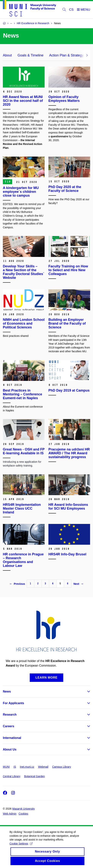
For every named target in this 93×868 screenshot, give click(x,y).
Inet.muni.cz (27, 767)
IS (15, 767)
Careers (9, 726)
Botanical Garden (34, 776)
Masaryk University (23, 809)
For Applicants (13, 703)
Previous (17, 584)
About (7, 55)
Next (78, 584)
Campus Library (62, 767)
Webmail (43, 767)
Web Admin (10, 814)
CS (71, 10)
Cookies (23, 814)
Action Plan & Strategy (66, 55)
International (12, 738)
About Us (10, 749)
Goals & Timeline (30, 55)
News (7, 691)
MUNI (6, 767)
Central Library (12, 776)
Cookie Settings (21, 847)
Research (10, 715)
